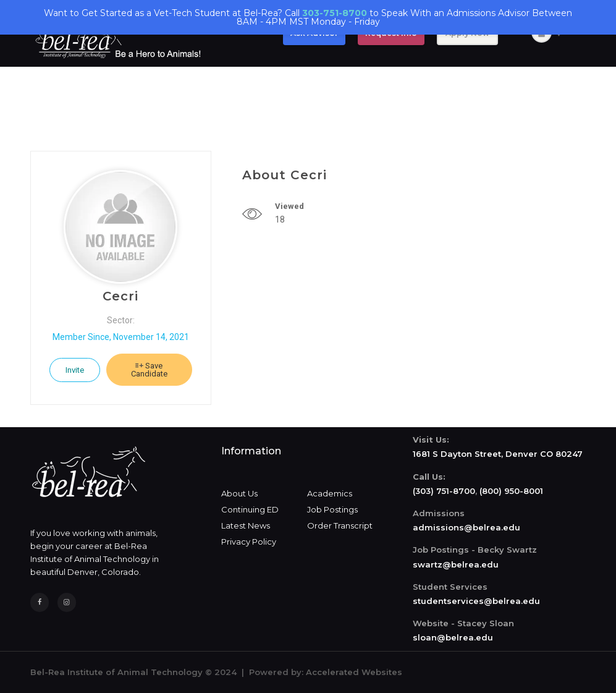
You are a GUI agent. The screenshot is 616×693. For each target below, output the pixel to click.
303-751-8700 (335, 13)
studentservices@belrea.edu (476, 601)
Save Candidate (149, 370)
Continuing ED (250, 509)
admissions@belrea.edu (466, 527)
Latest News (246, 525)
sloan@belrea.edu (453, 637)
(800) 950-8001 (511, 491)
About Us (239, 493)
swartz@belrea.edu (456, 564)
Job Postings (332, 509)
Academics (330, 493)
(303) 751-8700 (444, 491)
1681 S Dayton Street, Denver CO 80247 (498, 454)
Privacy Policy (249, 542)
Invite (75, 370)
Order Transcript (340, 525)
